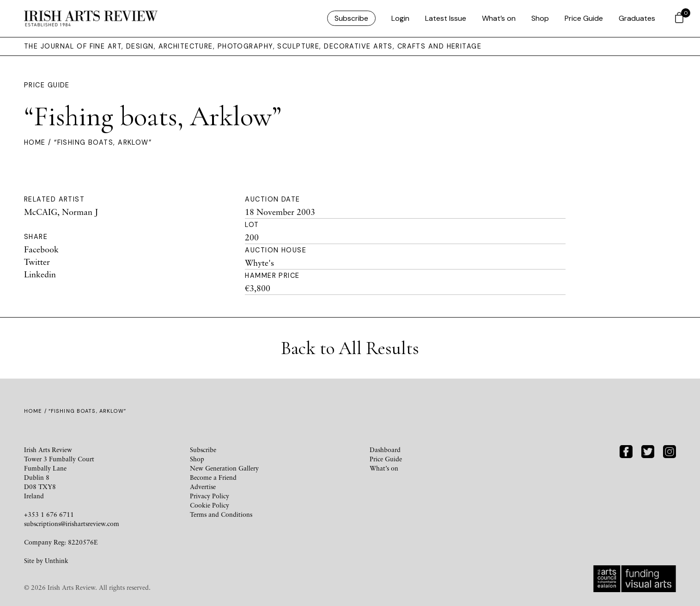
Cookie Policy (210, 505)
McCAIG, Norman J (61, 212)
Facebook (41, 249)
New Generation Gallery (224, 468)
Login (400, 18)
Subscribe (351, 18)
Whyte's (259, 263)
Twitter (37, 262)
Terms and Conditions (221, 514)
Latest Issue (446, 18)
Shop (540, 18)
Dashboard (385, 450)
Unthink (57, 560)
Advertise (203, 487)
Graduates (637, 18)
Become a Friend (213, 477)
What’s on (499, 18)
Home (35, 142)
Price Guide (584, 18)
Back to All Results (350, 348)
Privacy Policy (210, 496)
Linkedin (40, 274)
